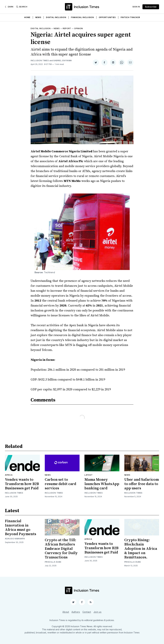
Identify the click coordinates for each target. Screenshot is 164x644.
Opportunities (107, 17)
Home (27, 17)
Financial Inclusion (82, 17)
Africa (9, 475)
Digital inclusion (41, 28)
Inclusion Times (40, 61)
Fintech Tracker (130, 17)
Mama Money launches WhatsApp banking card (102, 484)
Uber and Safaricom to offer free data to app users (142, 484)
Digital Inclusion (56, 17)
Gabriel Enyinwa (63, 61)
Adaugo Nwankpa (15, 539)
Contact (87, 612)
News (38, 17)
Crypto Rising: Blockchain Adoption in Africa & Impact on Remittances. (141, 549)
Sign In (136, 7)
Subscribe (151, 7)
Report (67, 28)
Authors (76, 612)
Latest (88, 475)
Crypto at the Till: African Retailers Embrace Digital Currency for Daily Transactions (61, 549)
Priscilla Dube (53, 562)
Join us (98, 612)
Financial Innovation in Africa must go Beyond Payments (21, 528)
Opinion (79, 28)
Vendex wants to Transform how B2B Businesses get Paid (22, 484)
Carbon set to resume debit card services (60, 484)
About (66, 612)
